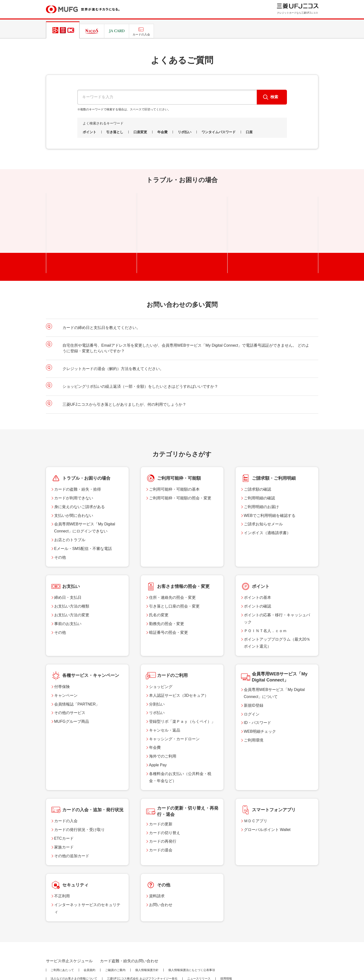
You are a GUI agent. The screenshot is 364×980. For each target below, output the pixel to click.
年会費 (162, 132)
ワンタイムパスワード (219, 132)
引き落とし (115, 132)
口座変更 (140, 132)
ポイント (89, 132)
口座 (249, 132)
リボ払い (185, 132)
